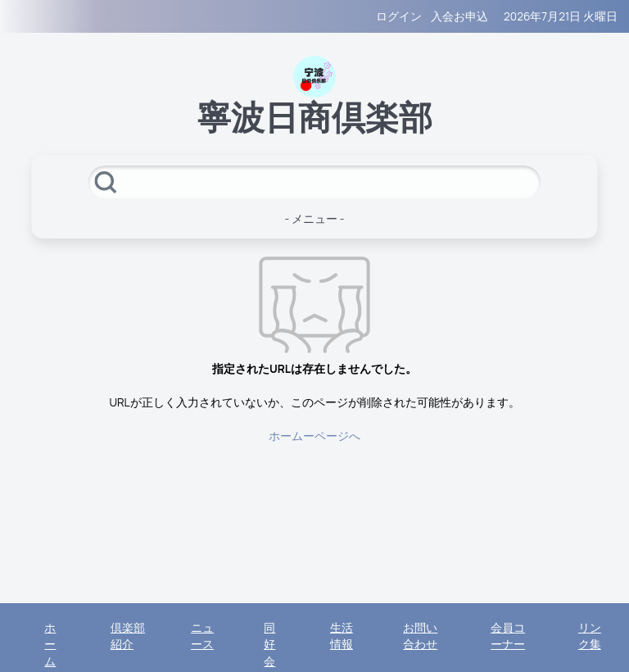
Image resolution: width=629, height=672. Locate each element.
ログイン (399, 16)
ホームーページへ (314, 436)
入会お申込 (459, 16)
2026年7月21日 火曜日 (561, 16)
